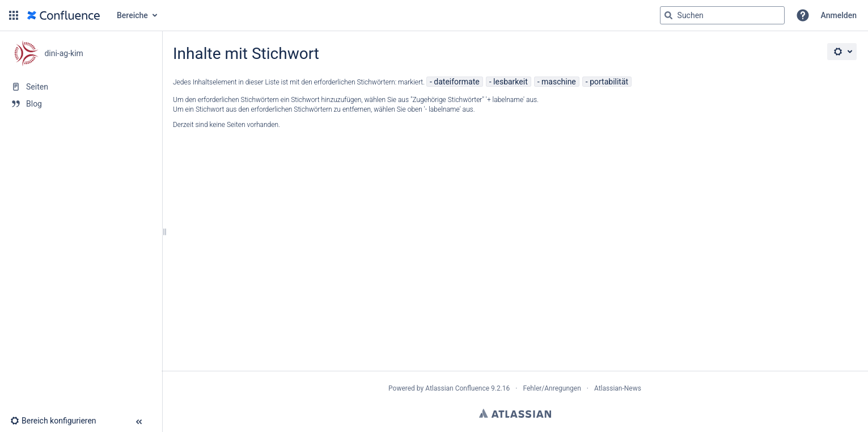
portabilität (609, 82)
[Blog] (81, 104)
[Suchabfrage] (722, 15)
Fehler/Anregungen (552, 388)
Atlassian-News (618, 388)
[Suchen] (668, 15)
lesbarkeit (511, 82)
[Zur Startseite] (63, 15)
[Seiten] (81, 87)
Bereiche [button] (132, 15)
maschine (559, 82)
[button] (14, 15)
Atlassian (515, 413)
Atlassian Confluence (457, 388)
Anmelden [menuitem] (839, 15)
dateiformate (456, 82)
